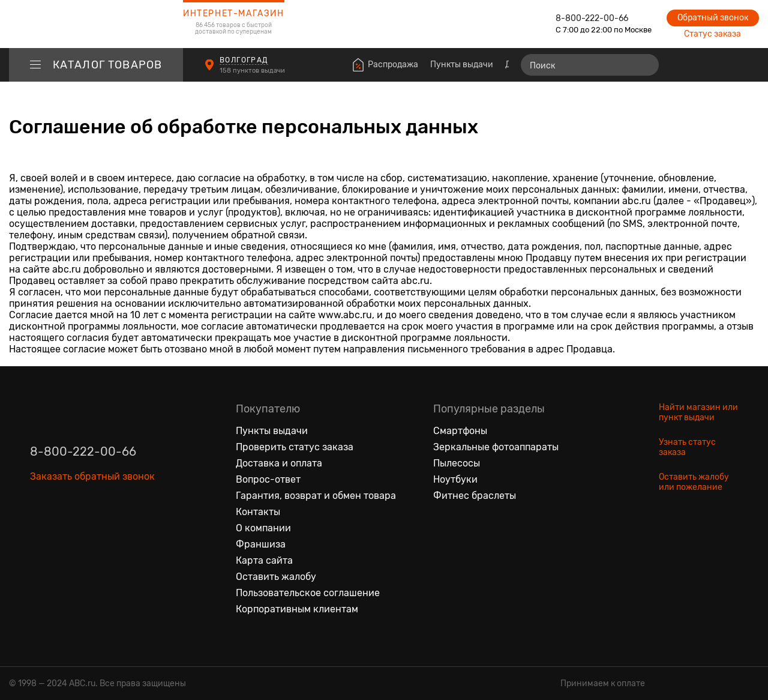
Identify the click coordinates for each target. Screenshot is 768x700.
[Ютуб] (90, 532)
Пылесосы (457, 463)
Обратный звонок (713, 18)
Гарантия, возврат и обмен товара (316, 496)
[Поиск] (590, 65)
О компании (263, 528)
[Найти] (644, 65)
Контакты (258, 512)
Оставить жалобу (276, 577)
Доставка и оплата (279, 463)
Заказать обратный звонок (92, 476)
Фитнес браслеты (475, 496)
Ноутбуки (455, 479)
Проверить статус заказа (295, 447)
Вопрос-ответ (268, 479)
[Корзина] (748, 65)
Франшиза (261, 544)
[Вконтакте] (40, 532)
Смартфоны (460, 431)
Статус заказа (712, 34)
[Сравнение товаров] (681, 65)
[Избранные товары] (703, 65)
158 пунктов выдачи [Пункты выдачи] (253, 71)
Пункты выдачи (462, 65)
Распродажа (393, 65)
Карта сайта (264, 560)
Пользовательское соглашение (308, 593)
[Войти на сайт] (725, 65)
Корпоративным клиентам (297, 609)
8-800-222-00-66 (592, 18)
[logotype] (96, 24)
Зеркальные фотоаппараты (496, 447)
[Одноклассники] (65, 532)
